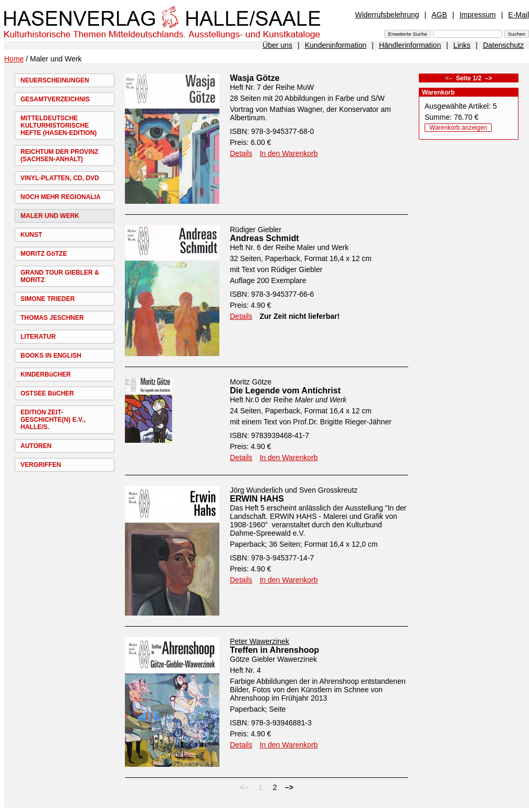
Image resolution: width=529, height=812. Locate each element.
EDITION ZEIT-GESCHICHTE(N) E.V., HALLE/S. (53, 420)
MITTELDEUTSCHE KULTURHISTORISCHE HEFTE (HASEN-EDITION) (59, 126)
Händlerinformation (410, 45)
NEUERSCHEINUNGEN (55, 80)
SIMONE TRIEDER (47, 299)
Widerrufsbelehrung (387, 15)
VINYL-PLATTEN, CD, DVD (60, 178)
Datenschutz (503, 45)
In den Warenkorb (289, 153)
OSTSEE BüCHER (47, 393)
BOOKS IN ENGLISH (51, 356)
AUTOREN (36, 446)
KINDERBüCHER (46, 374)
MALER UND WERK (50, 216)
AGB (439, 15)
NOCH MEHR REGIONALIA (61, 197)
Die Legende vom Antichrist (285, 391)
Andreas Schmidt (264, 238)
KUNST (31, 235)
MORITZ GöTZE (44, 254)
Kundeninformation (336, 45)
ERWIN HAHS (257, 499)
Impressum (477, 15)
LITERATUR (38, 337)
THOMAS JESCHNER (52, 318)
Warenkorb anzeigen (458, 128)
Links (462, 45)
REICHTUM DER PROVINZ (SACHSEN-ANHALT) (60, 155)
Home (14, 59)
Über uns (277, 45)
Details (241, 153)
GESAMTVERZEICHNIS (55, 99)
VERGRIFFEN (41, 465)
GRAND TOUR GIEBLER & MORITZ (60, 276)
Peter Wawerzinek (260, 641)
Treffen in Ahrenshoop (274, 650)
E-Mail (519, 15)
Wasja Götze (255, 78)
